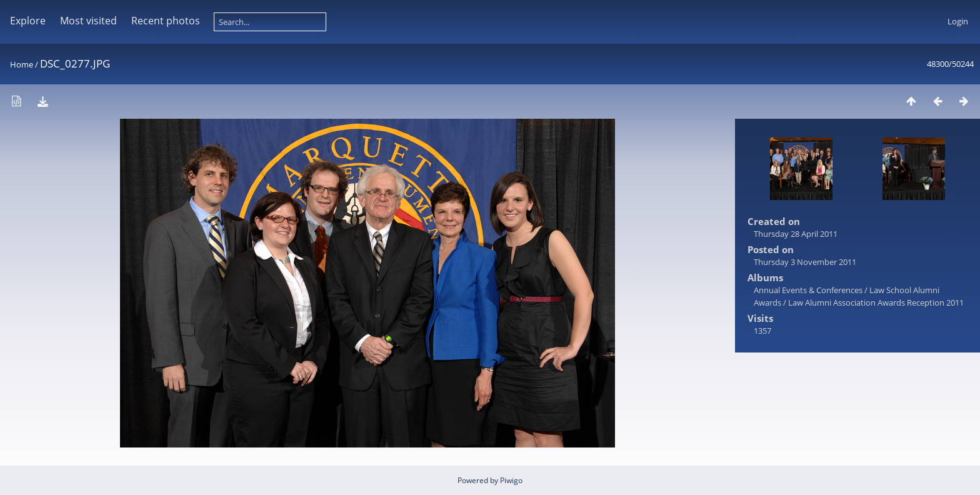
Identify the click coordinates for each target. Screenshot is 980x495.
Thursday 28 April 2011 (796, 234)
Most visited (88, 21)
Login (958, 21)
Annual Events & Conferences (808, 290)
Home (22, 64)
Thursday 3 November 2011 (805, 262)
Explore (28, 21)
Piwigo (511, 480)
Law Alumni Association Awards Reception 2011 (876, 302)
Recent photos (166, 21)
